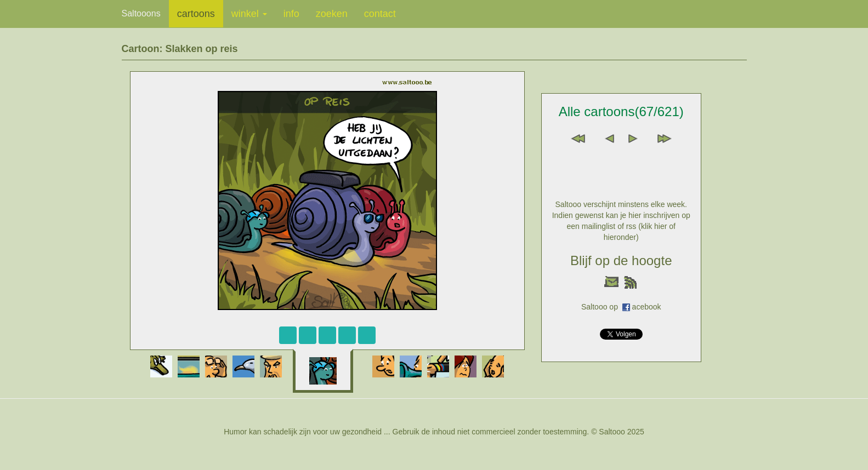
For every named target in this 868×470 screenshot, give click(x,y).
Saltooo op (602, 307)
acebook (647, 307)
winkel (249, 14)
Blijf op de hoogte (621, 260)
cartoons (196, 14)
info (291, 14)
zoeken (332, 14)
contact (380, 14)
